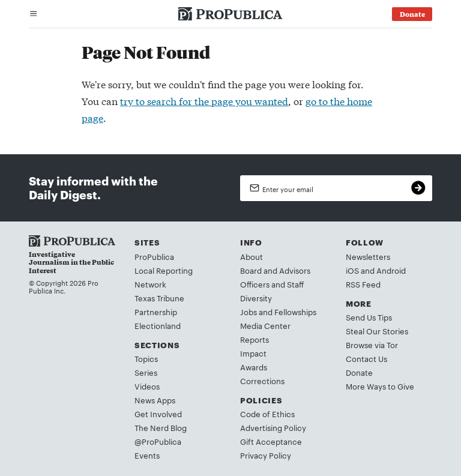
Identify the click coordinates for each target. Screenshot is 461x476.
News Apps (155, 400)
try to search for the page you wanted (204, 101)
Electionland (158, 325)
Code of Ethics (267, 414)
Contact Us (366, 358)
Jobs (249, 312)
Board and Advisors (275, 270)
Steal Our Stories (377, 331)
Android (391, 270)
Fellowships (295, 312)
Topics (146, 358)
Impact (253, 353)
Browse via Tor (372, 345)
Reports (255, 339)
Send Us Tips (369, 317)
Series (146, 372)
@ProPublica (158, 441)
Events (147, 455)
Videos (147, 386)
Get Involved (158, 414)
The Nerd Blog (161, 427)
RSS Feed (363, 284)
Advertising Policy (273, 427)
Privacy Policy (266, 455)
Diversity (256, 298)
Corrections (262, 381)
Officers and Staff (272, 284)
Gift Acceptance (271, 441)
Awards (254, 367)
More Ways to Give (380, 386)
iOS (352, 270)
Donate (359, 372)
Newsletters (368, 256)
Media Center (265, 325)
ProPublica (154, 256)
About (252, 256)
